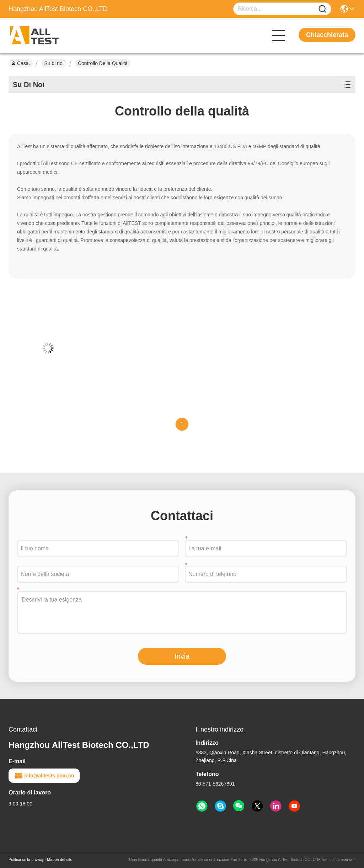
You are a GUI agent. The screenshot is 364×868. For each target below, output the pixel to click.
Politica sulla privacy (26, 859)
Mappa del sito (60, 859)
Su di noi (54, 63)
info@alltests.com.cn (44, 776)
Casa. (21, 63)
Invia (182, 656)
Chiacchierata (327, 35)
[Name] (322, 9)
